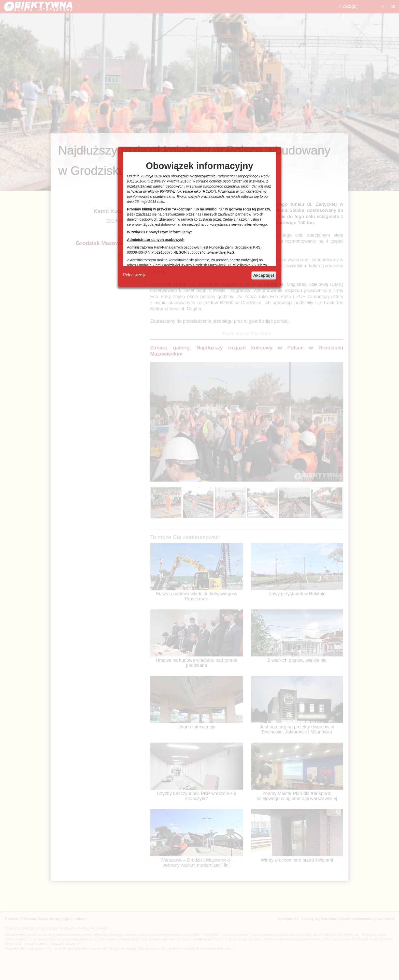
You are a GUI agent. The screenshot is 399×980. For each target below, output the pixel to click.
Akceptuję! (264, 275)
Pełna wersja (135, 275)
